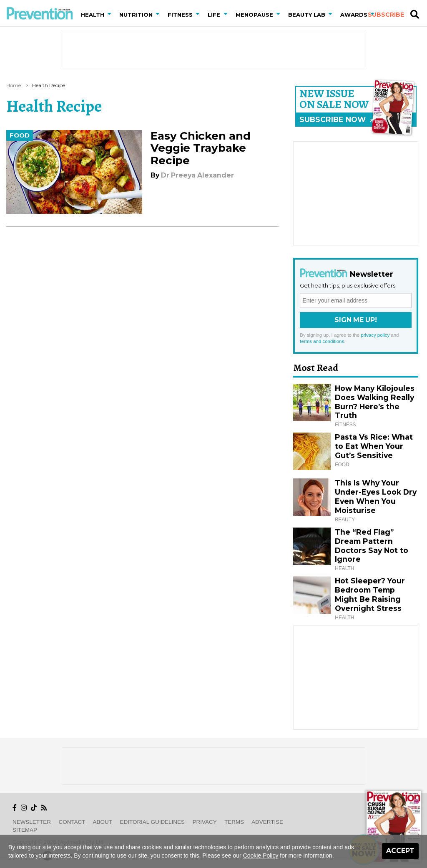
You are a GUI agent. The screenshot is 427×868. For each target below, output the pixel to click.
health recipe (49, 85)
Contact (72, 822)
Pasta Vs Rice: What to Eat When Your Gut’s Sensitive (374, 446)
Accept (400, 851)
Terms (234, 822)
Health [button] (93, 15)
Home (14, 85)
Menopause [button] (254, 15)
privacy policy (375, 335)
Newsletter (32, 822)
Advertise (267, 822)
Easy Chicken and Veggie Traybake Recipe (201, 148)
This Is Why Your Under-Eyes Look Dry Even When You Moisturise (376, 497)
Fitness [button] (180, 15)
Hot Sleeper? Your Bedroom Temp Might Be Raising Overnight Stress (370, 594)
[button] (111, 15)
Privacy (205, 822)
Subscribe (386, 15)
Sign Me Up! (356, 320)
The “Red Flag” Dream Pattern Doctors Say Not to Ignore (372, 546)
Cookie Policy (261, 855)
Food (20, 135)
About (103, 822)
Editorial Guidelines (152, 822)
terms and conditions (322, 341)
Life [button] (214, 15)
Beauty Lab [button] (307, 15)
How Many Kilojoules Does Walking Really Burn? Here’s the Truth (375, 402)
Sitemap (25, 830)
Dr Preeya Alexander (197, 175)
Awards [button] (354, 15)
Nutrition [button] (136, 15)
